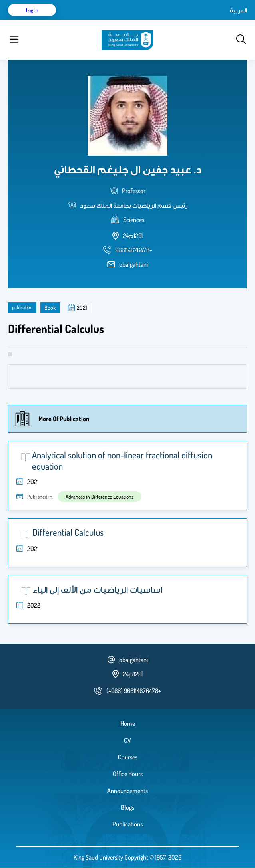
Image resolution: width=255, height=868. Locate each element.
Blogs (127, 807)
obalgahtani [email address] (133, 264)
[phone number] (134, 250)
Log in (32, 10)
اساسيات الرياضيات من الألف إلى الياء (97, 589)
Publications (127, 824)
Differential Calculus (68, 532)
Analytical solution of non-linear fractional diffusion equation (122, 460)
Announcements (127, 791)
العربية (238, 10)
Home (128, 723)
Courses (128, 757)
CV (127, 740)
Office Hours (128, 774)
